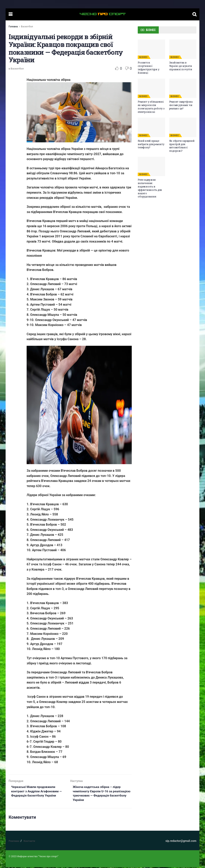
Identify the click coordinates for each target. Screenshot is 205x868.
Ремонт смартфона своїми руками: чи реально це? (181, 105)
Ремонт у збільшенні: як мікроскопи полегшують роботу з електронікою (151, 107)
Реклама (14, 842)
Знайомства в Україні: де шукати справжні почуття (181, 66)
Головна (13, 27)
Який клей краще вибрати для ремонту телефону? (151, 144)
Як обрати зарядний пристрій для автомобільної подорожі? (182, 146)
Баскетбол (27, 27)
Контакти (29, 842)
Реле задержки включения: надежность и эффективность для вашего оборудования (150, 188)
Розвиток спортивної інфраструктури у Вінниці (148, 67)
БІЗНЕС (143, 57)
